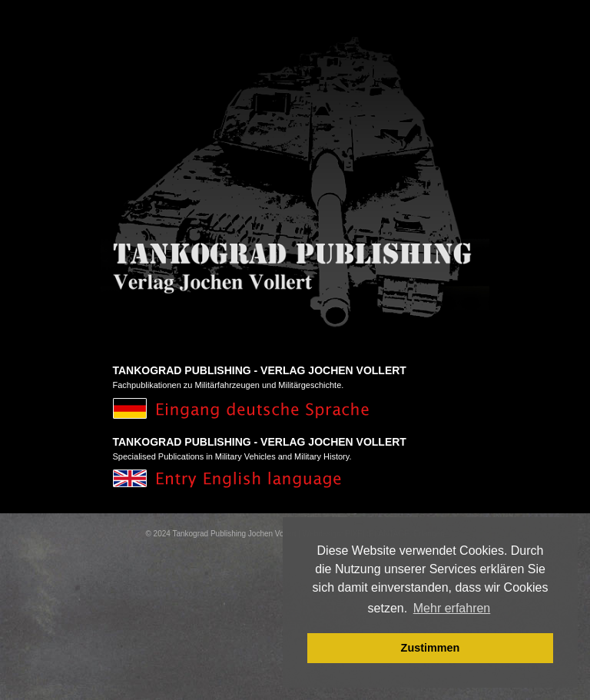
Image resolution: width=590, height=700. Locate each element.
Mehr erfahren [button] (452, 608)
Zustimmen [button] (431, 648)
